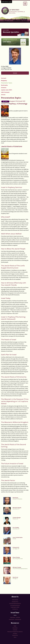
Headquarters (15, 602)
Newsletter (15, 628)
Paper (15, 626)
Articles (3, 95)
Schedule (4, 88)
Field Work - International (15, 619)
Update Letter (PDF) (7, 90)
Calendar (15, 630)
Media (15, 615)
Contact (15, 73)
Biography (4, 81)
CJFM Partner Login (7, 2)
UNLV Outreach (5, 92)
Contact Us (15, 609)
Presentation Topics (7, 83)
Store (15, 637)
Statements (15, 635)
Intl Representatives (15, 605)
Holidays (15, 634)
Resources (15, 623)
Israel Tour (15, 612)
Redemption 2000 (15, 607)
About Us (15, 597)
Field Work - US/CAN (15, 617)
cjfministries (5, 11)
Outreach (4, 78)
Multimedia (4, 85)
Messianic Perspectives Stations (15, 632)
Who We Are (15, 600)
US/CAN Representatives (15, 603)
